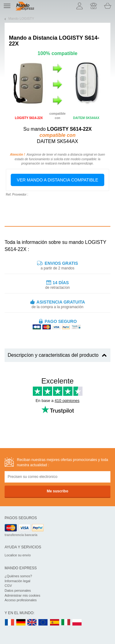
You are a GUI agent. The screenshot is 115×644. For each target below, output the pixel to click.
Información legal (17, 581)
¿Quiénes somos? (18, 576)
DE (21, 623)
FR (10, 623)
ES (55, 623)
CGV (8, 586)
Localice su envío (18, 555)
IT (66, 623)
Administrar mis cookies (22, 595)
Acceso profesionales (21, 600)
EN (43, 623)
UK (32, 623)
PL (77, 623)
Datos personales (18, 590)
